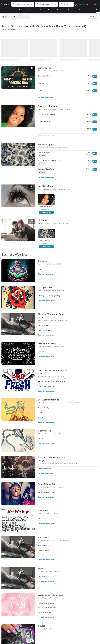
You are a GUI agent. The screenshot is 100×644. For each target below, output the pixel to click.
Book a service (46, 212)
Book (95, 76)
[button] (23, 4)
